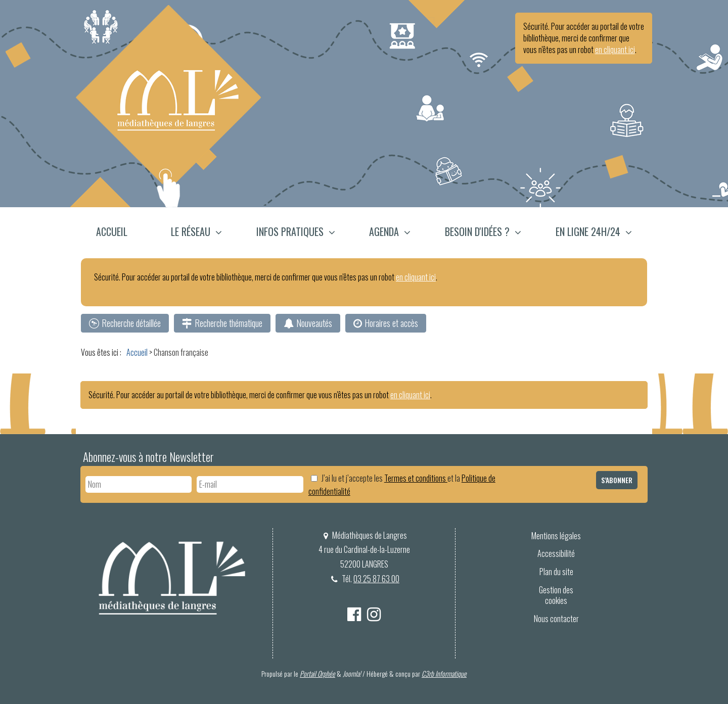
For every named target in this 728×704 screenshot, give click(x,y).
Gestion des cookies (556, 595)
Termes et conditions (416, 478)
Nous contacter (556, 619)
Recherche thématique (229, 323)
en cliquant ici (615, 50)
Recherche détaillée (131, 323)
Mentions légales (556, 536)
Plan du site (556, 572)
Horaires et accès (391, 323)
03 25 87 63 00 (376, 579)
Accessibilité (556, 553)
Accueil (112, 231)
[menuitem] (118, 233)
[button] (196, 233)
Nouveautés (314, 323)
